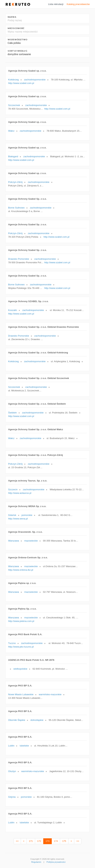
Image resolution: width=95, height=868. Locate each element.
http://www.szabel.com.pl (21, 83)
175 (64, 841)
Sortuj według (17, 51)
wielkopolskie (20, 669)
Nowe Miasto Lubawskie (21, 694)
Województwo (17, 40)
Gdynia (12, 797)
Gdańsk (12, 515)
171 (31, 841)
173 (47, 841)
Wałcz (11, 131)
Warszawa (14, 541)
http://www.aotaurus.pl (20, 493)
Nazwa (12, 17)
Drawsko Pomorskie (19, 259)
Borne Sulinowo (16, 208)
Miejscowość (16, 28)
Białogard (13, 156)
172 (39, 841)
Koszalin (13, 310)
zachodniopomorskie (35, 80)
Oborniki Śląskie (17, 720)
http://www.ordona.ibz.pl (21, 570)
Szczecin (13, 489)
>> (78, 841)
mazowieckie (31, 541)
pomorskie (27, 515)
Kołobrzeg (13, 80)
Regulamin (36, 862)
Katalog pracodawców (78, 4)
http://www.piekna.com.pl (21, 621)
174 (56, 841)
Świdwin (12, 413)
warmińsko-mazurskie (50, 694)
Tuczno (12, 643)
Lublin (11, 746)
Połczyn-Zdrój (15, 182)
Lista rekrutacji (56, 4)
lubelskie (24, 746)
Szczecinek (14, 105)
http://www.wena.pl (18, 519)
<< (17, 841)
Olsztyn (12, 771)
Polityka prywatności (56, 862)
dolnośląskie (37, 720)
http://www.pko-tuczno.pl (21, 647)
